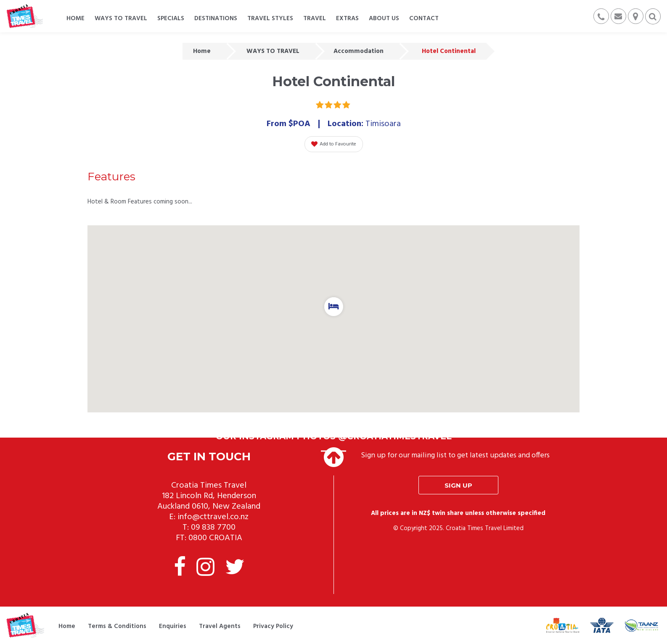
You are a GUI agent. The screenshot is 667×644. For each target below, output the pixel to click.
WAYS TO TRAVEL (273, 51)
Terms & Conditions (117, 626)
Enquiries (173, 626)
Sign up (458, 485)
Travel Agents (220, 626)
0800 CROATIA (215, 538)
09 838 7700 (213, 528)
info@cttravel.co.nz (213, 517)
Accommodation (359, 51)
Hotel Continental (449, 51)
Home (202, 51)
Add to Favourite (334, 144)
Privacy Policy (273, 626)
